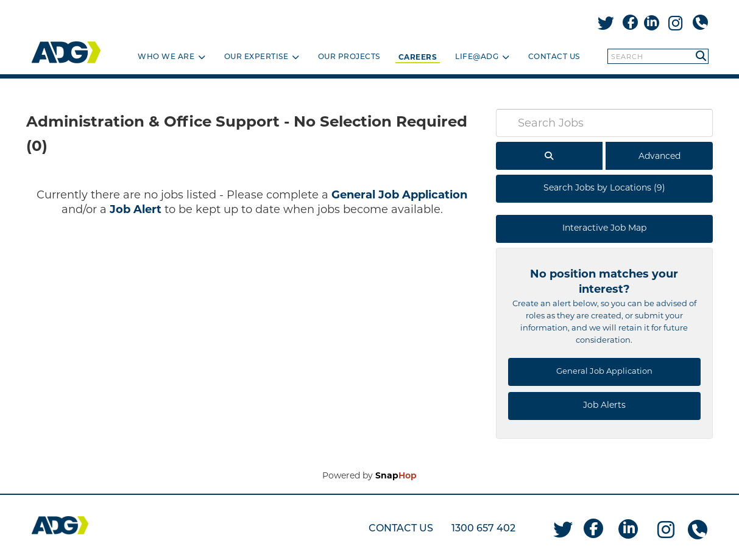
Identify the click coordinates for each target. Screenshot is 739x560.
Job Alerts (604, 405)
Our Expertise (262, 57)
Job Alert (136, 209)
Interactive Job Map (604, 228)
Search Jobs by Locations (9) (604, 187)
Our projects (349, 57)
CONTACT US (401, 529)
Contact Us (554, 57)
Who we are (172, 57)
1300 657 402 (483, 529)
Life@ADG (483, 57)
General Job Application (399, 195)
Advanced (659, 156)
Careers (418, 57)
